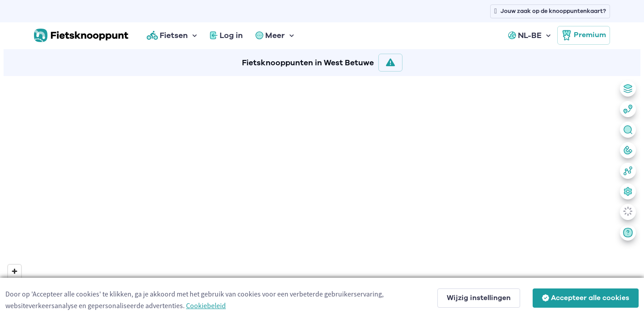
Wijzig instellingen (479, 298)
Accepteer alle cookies (586, 298)
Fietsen (167, 35)
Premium (584, 35)
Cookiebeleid (206, 305)
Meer (270, 35)
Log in (226, 35)
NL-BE (525, 35)
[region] (322, 197)
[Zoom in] (15, 271)
